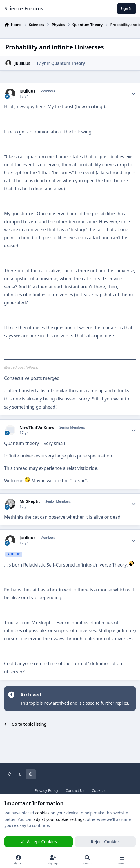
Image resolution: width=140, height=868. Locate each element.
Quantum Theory (68, 63)
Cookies (98, 791)
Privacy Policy (46, 791)
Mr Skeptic (30, 501)
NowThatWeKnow (37, 428)
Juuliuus (22, 63)
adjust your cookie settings (59, 819)
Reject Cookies (105, 842)
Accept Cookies (39, 842)
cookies (42, 813)
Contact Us (75, 791)
